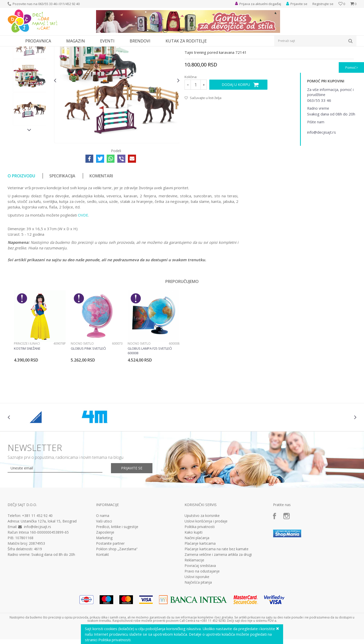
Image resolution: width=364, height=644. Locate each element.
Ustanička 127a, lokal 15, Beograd (49, 568)
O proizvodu (21, 222)
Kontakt (103, 601)
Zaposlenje (105, 579)
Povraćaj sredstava (200, 612)
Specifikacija (62, 222)
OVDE (83, 261)
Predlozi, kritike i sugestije (117, 573)
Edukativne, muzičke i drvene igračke (93, 50)
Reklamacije (194, 607)
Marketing (104, 584)
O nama (103, 562)
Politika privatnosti (200, 573)
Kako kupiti (194, 579)
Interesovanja (132, 50)
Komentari (101, 222)
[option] (29, 88)
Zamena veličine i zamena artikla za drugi (218, 601)
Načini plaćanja (197, 584)
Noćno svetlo (82, 390)
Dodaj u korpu (236, 131)
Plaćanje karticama (200, 590)
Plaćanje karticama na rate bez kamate (217, 595)
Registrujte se (323, 4)
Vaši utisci (104, 568)
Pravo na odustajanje (202, 618)
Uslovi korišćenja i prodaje (206, 568)
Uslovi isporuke (197, 623)
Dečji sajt (14, 50)
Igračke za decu (52, 50)
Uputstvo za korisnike (202, 562)
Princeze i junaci (27, 390)
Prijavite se (132, 515)
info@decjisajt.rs (38, 573)
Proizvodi (31, 50)
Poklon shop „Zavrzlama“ (117, 595)
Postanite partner (110, 590)
